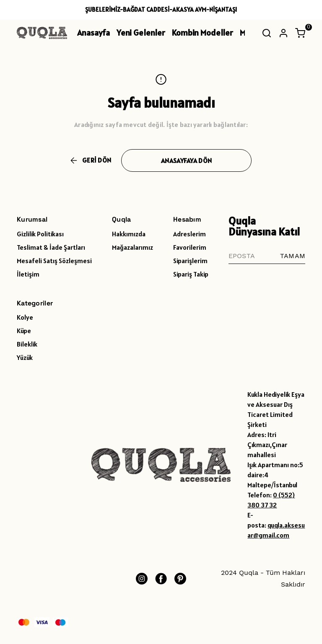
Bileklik (27, 344)
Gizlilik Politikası (40, 234)
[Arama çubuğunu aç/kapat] (267, 33)
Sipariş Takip (191, 274)
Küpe (24, 331)
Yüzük (25, 357)
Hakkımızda (129, 234)
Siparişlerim (190, 261)
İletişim (28, 274)
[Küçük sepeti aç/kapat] (300, 33)
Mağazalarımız (132, 247)
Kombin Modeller (203, 33)
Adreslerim (190, 234)
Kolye (25, 317)
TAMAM (293, 256)
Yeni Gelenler (141, 33)
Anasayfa (93, 33)
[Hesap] (283, 33)
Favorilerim (190, 247)
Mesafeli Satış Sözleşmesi (54, 261)
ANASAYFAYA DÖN (186, 160)
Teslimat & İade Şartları (51, 247)
